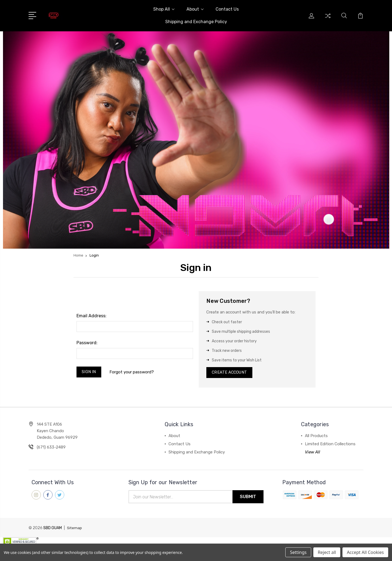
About (195, 9)
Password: (87, 343)
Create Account (230, 373)
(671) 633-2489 (51, 448)
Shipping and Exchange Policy (196, 22)
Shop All (164, 9)
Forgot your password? (132, 372)
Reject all (327, 552)
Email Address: (91, 316)
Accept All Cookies (365, 552)
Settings (298, 552)
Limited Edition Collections (330, 445)
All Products (316, 437)
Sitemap (75, 529)
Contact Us (227, 9)
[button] (196, 140)
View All (313, 453)
